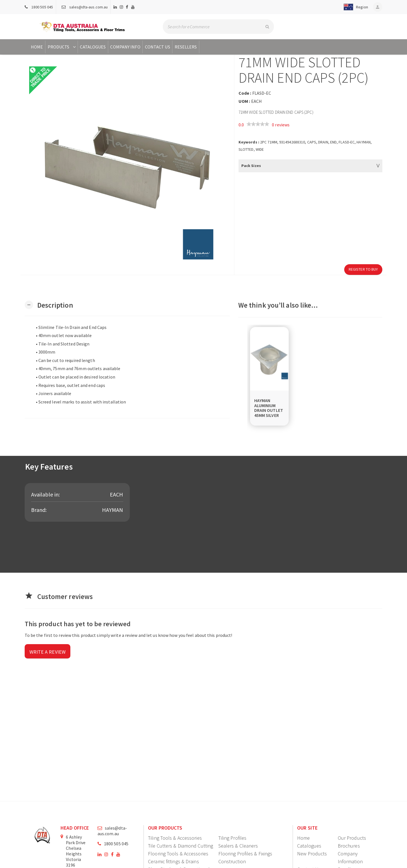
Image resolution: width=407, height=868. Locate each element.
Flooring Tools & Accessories (178, 854)
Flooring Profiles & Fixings (245, 854)
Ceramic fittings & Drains (174, 861)
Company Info (125, 47)
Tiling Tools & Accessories (175, 838)
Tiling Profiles (233, 838)
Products (62, 47)
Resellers (186, 47)
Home (37, 47)
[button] (354, 7)
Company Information (350, 857)
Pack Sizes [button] (251, 166)
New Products (312, 854)
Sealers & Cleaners (238, 846)
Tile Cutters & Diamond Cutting (181, 846)
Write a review (48, 652)
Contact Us (158, 47)
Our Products (352, 838)
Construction (232, 861)
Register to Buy (363, 269)
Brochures (349, 846)
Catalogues (93, 47)
